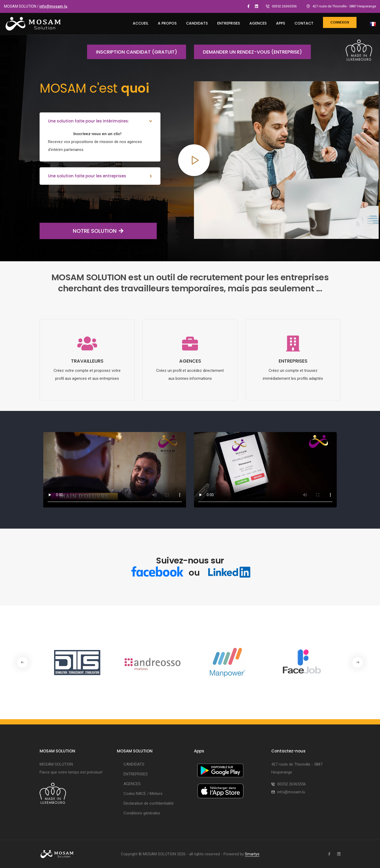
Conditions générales (142, 813)
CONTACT (304, 23)
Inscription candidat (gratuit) (132, 52)
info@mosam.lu (53, 6)
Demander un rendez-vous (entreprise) (248, 52)
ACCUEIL (141, 23)
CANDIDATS (197, 23)
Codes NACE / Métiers (143, 794)
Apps (281, 23)
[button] (358, 662)
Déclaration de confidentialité (149, 803)
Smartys (252, 854)
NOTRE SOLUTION (82, 231)
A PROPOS (167, 23)
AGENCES (258, 23)
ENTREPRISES (229, 23)
